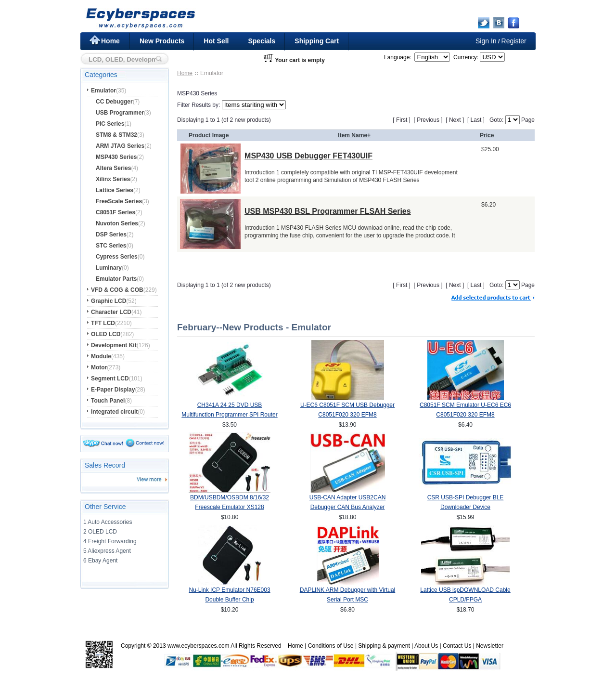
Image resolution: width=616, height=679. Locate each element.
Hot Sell (216, 41)
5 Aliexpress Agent (107, 551)
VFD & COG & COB (117, 290)
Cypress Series (117, 257)
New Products (162, 41)
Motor (99, 367)
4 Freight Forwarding (110, 541)
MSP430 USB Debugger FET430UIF (308, 156)
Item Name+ (354, 135)
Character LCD (111, 312)
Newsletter (490, 646)
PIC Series (110, 124)
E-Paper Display (113, 390)
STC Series (111, 246)
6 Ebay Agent (100, 561)
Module (101, 356)
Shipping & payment (384, 646)
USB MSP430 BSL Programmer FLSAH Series (328, 211)
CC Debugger (114, 102)
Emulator (103, 91)
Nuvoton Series (117, 223)
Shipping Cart (317, 41)
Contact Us (457, 646)
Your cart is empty (300, 60)
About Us (426, 646)
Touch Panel (108, 401)
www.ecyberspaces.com (199, 646)
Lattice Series (115, 190)
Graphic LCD (109, 301)
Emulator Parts (116, 279)
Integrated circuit (114, 412)
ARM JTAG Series (120, 146)
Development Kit (114, 345)
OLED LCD (106, 334)
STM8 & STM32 (116, 135)
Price (487, 135)
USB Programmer (120, 113)
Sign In (486, 41)
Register (514, 41)
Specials (262, 41)
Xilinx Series (113, 179)
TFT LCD (103, 323)
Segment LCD (110, 379)
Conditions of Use (331, 646)
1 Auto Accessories (108, 522)
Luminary (109, 268)
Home (110, 41)
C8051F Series (115, 212)
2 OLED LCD (100, 532)
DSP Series (111, 235)
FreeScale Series (119, 201)
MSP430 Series (116, 157)
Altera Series (113, 168)
